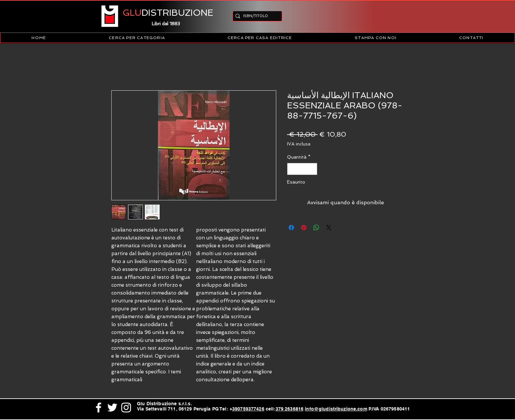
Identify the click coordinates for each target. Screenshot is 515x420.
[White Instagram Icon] (126, 408)
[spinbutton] (302, 169)
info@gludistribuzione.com (336, 409)
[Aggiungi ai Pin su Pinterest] (304, 228)
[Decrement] (292, 169)
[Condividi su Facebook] (291, 228)
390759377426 (248, 409)
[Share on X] (329, 228)
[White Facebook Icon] (99, 408)
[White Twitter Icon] (112, 408)
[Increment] (312, 169)
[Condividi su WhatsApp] (316, 228)
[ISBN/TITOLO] (255, 16)
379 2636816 (290, 409)
